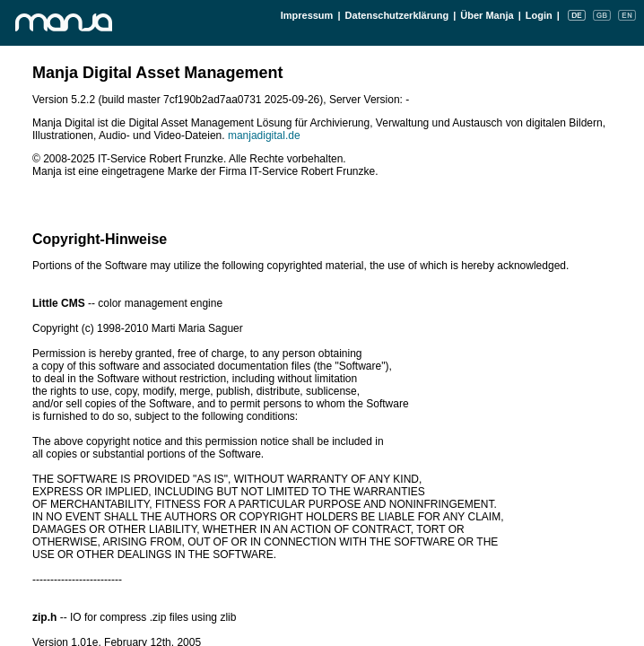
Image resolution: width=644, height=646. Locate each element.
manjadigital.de (264, 135)
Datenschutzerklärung (397, 15)
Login (539, 15)
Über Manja (487, 15)
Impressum (307, 15)
